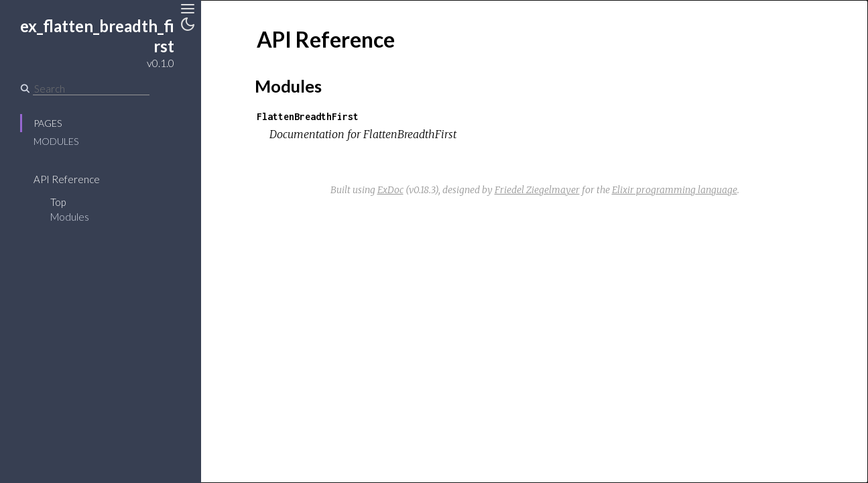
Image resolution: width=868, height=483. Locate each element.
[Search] (91, 89)
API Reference (67, 179)
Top (58, 202)
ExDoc (390, 190)
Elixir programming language (675, 190)
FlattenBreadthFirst (308, 116)
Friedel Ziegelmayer (537, 190)
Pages (48, 123)
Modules (56, 141)
